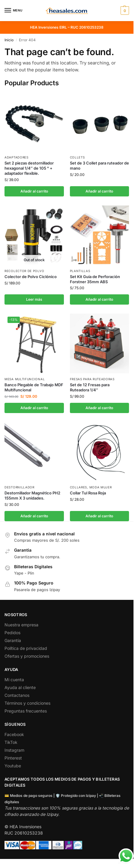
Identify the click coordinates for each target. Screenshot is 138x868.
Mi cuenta (14, 680)
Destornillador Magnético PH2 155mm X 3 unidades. (32, 495)
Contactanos (17, 695)
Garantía (13, 640)
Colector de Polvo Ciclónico (31, 277)
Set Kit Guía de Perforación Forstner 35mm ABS (95, 279)
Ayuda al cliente (20, 687)
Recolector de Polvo (24, 271)
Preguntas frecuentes (26, 711)
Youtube (13, 766)
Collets (77, 157)
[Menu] (13, 11)
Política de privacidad (26, 648)
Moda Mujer (101, 487)
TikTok (11, 742)
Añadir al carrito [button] (34, 191)
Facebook (14, 734)
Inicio (9, 40)
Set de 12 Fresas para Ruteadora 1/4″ (90, 387)
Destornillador (19, 487)
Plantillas (80, 271)
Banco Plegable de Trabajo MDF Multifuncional (34, 387)
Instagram (14, 750)
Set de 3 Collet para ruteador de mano (99, 166)
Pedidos (12, 633)
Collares (79, 487)
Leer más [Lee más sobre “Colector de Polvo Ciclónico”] (34, 299)
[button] (124, 11)
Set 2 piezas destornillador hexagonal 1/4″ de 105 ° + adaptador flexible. (29, 168)
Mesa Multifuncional (25, 379)
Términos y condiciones (27, 703)
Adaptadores (16, 157)
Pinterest (13, 758)
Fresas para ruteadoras (92, 379)
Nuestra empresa (21, 625)
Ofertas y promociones (27, 656)
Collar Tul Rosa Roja (88, 493)
